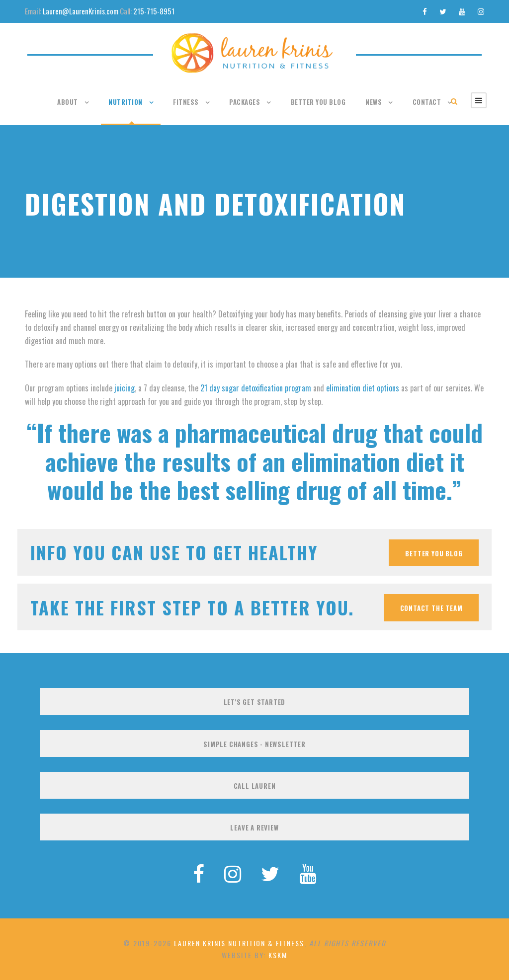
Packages (245, 102)
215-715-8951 (154, 11)
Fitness (186, 102)
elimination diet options (363, 388)
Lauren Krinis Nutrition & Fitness (239, 943)
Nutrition (126, 102)
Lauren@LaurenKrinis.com (81, 11)
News (374, 102)
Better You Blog (318, 102)
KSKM (278, 955)
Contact (427, 102)
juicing (125, 388)
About (68, 102)
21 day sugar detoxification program (256, 388)
